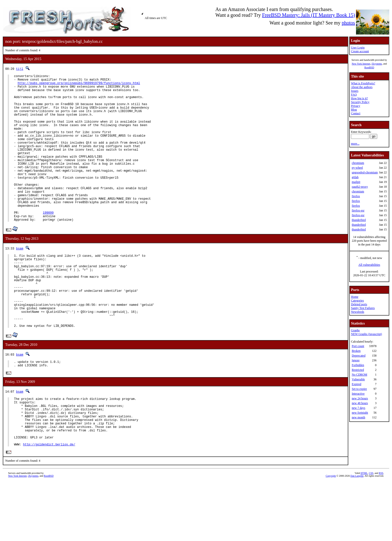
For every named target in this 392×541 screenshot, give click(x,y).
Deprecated (359, 356)
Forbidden (358, 365)
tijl (20, 69)
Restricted (358, 370)
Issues (355, 91)
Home (355, 297)
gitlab (355, 177)
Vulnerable (358, 379)
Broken (356, 351)
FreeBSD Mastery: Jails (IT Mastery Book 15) (308, 15)
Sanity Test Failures (363, 308)
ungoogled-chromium (365, 172)
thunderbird (359, 220)
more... (355, 144)
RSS (381, 533)
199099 (48, 243)
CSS (371, 533)
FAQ (354, 95)
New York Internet (361, 64)
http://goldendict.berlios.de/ (49, 504)
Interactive (358, 394)
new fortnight (360, 413)
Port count (358, 346)
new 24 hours (360, 398)
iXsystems (377, 64)
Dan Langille (357, 535)
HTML (364, 533)
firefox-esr (358, 210)
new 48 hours (360, 403)
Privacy (356, 106)
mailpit (356, 182)
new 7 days (358, 408)
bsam (20, 280)
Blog (354, 110)
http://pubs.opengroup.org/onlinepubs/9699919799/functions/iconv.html (79, 85)
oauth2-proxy (360, 187)
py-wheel (357, 168)
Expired (356, 384)
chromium (358, 163)
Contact (356, 113)
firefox (356, 196)
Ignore (356, 360)
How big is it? (359, 98)
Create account (360, 51)
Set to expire (359, 389)
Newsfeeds (358, 312)
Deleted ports (359, 304)
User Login (358, 48)
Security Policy (360, 102)
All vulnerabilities (369, 265)
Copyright (331, 535)
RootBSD (369, 67)
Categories (357, 301)
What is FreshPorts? (363, 83)
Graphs (355, 330)
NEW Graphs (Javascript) (366, 334)
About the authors (362, 87)
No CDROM (359, 375)
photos (348, 23)
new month (358, 417)
